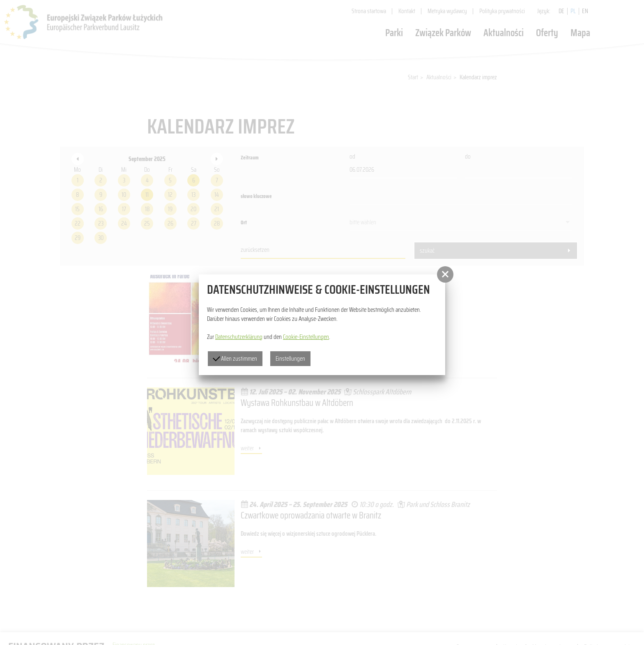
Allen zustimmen (235, 359)
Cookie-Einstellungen (306, 337)
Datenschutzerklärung (239, 337)
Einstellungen (290, 359)
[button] (445, 274)
